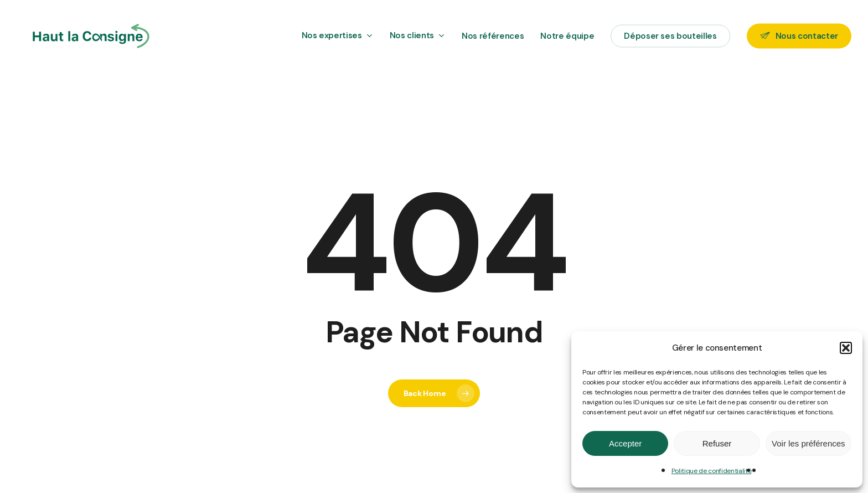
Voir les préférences (808, 443)
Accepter (625, 443)
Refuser (717, 443)
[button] (846, 348)
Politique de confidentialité (711, 471)
